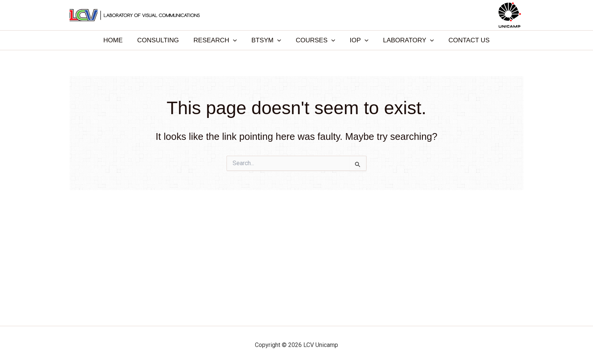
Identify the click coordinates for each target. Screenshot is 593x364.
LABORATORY (404, 40)
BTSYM (267, 40)
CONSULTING (162, 40)
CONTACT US (463, 40)
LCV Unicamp (296, 15)
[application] (236, 40)
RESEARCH (218, 40)
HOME (119, 40)
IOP (356, 40)
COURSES (315, 40)
